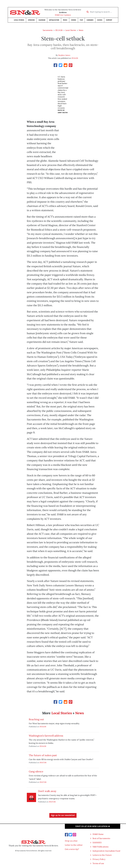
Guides (100, 20)
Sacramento (48, 30)
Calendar (42, 20)
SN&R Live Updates (63, 15)
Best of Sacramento (101, 838)
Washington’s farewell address (46, 736)
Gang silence (36, 771)
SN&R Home (98, 834)
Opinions (31, 20)
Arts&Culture (54, 20)
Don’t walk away (47, 791)
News (81, 30)
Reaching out (36, 719)
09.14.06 (59, 30)
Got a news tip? (72, 849)
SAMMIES (97, 842)
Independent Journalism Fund (106, 851)
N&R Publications (100, 847)
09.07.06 (43, 762)
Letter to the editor (74, 845)
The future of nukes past (43, 755)
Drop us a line (71, 841)
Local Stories (19, 20)
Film (81, 20)
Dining (74, 20)
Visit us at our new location (93, 826)
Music (65, 20)
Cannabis (90, 20)
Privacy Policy (99, 859)
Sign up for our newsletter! (63, 815)
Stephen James (64, 55)
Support (109, 20)
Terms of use (98, 863)
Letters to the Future (102, 855)
